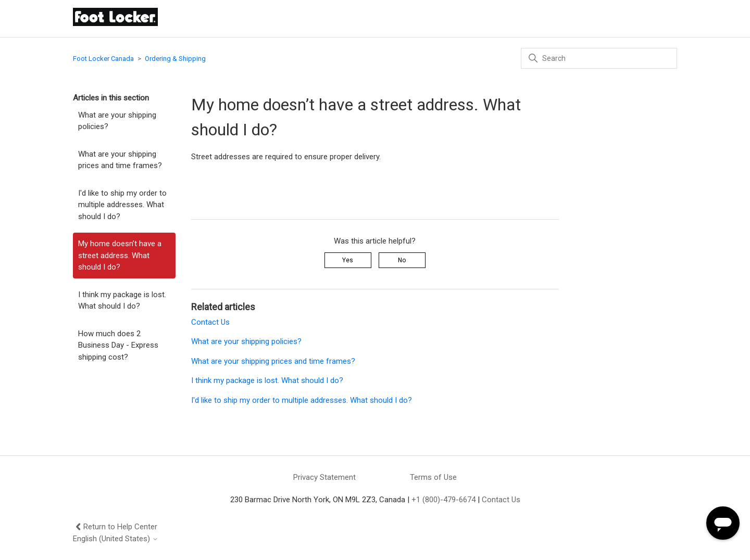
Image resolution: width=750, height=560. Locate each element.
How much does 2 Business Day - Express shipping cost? (118, 345)
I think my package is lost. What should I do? (122, 301)
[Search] (599, 58)
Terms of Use (433, 477)
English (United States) (116, 539)
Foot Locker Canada (103, 59)
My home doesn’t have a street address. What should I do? (120, 255)
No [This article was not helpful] (402, 260)
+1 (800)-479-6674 (443, 500)
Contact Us (210, 322)
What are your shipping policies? (117, 121)
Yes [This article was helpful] (348, 260)
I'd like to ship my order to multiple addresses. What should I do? (122, 205)
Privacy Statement (324, 477)
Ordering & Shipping (175, 59)
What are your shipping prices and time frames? (120, 160)
